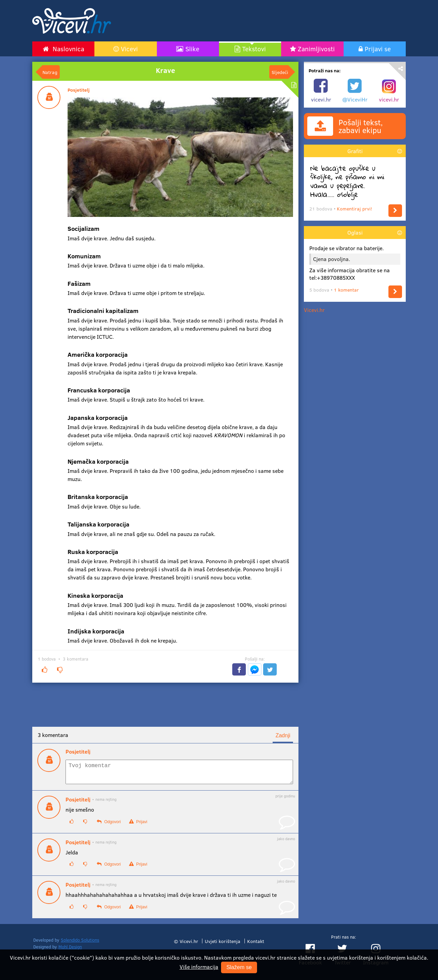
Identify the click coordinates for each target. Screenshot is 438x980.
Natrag (50, 72)
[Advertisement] (284, 21)
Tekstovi (254, 49)
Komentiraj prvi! (354, 209)
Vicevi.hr (314, 310)
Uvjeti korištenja (223, 945)
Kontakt (256, 945)
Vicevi (129, 49)
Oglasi (355, 232)
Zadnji (283, 735)
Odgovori (109, 826)
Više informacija (199, 967)
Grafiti (355, 151)
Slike (192, 49)
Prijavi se (378, 49)
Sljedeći (280, 72)
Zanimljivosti (316, 49)
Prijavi (138, 826)
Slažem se (239, 967)
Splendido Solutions (80, 944)
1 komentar (346, 290)
